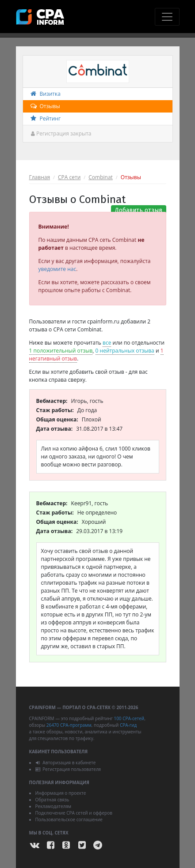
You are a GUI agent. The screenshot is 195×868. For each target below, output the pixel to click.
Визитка (45, 94)
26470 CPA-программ (69, 725)
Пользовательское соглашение (69, 819)
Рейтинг (45, 118)
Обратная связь (52, 800)
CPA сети (69, 177)
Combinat (101, 177)
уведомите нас (57, 269)
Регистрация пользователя (68, 769)
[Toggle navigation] (167, 17)
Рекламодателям (54, 806)
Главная (40, 177)
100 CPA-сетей (129, 718)
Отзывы (45, 106)
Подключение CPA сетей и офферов (74, 813)
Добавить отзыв (139, 210)
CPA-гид (128, 725)
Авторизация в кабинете (66, 763)
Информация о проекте (61, 793)
